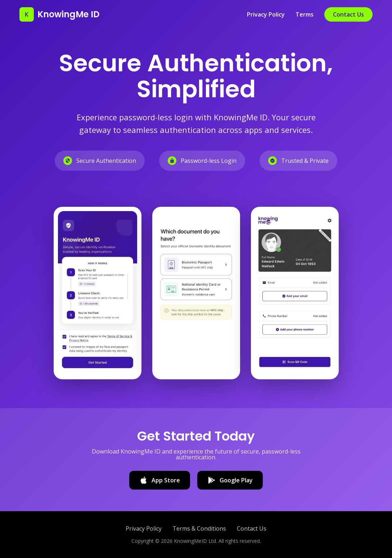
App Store (160, 480)
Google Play (230, 480)
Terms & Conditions (199, 528)
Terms (305, 14)
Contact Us (348, 14)
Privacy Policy (266, 14)
